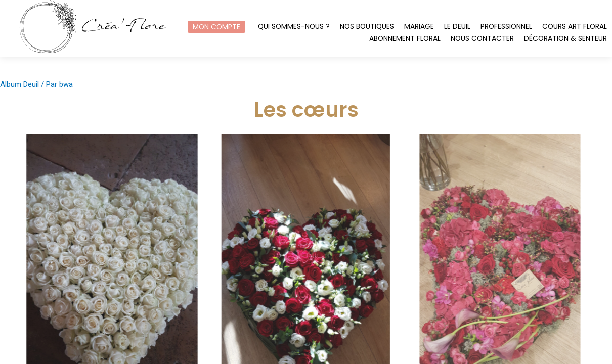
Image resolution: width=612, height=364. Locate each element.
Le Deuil (457, 27)
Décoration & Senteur (565, 39)
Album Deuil (19, 84)
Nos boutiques (367, 27)
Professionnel (506, 27)
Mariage (419, 27)
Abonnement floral (405, 39)
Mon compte (216, 27)
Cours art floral (575, 27)
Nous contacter (482, 39)
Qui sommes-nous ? (294, 27)
